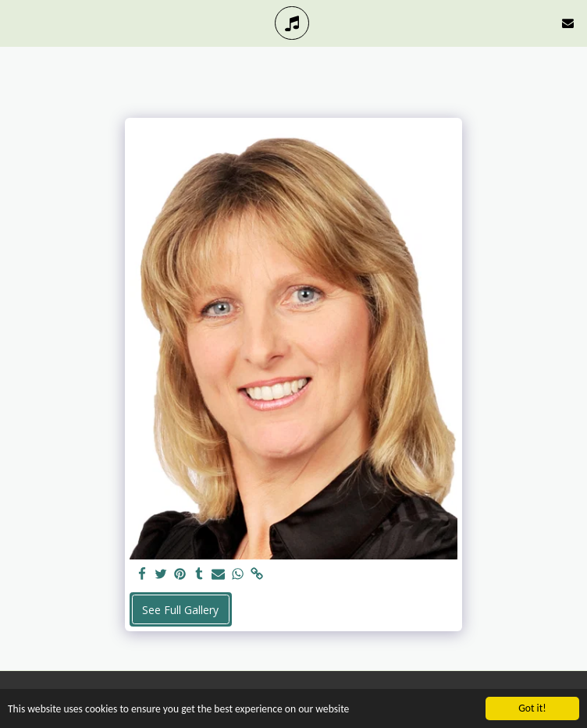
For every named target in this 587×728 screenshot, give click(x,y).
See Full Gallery (180, 610)
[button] (17, 22)
